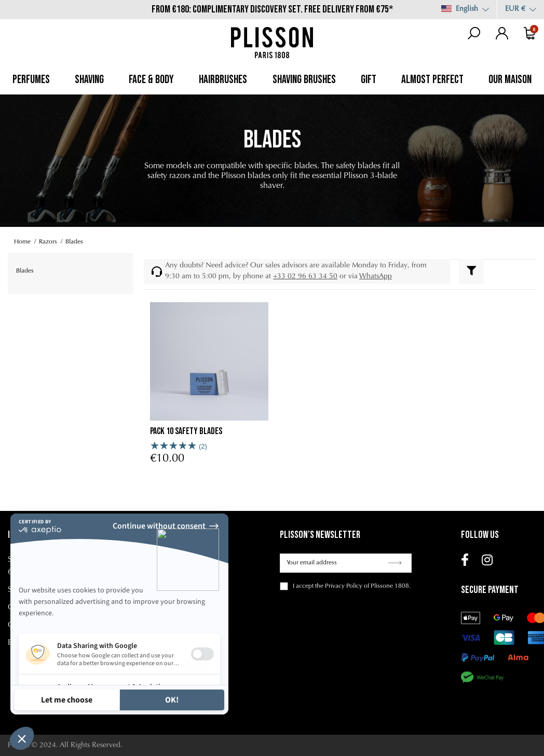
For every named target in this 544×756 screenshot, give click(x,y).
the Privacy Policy (339, 586)
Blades (25, 271)
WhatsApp (376, 277)
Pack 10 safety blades (186, 431)
